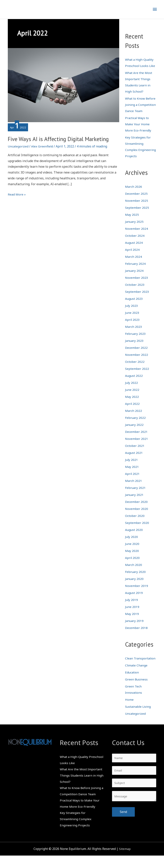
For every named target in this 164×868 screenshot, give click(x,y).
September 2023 (137, 298)
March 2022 (134, 417)
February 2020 (136, 578)
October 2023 (135, 291)
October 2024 (135, 242)
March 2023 (134, 333)
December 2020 (136, 508)
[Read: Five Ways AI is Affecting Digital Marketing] (63, 85)
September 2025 (137, 214)
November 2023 (137, 284)
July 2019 (132, 606)
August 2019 (134, 599)
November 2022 (137, 361)
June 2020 (132, 550)
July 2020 (132, 543)
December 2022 (136, 354)
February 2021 (136, 494)
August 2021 (134, 459)
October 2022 (135, 368)
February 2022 (136, 424)
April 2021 (133, 480)
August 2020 (134, 536)
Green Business (137, 692)
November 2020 (137, 515)
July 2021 (132, 466)
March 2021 (134, 487)
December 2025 (136, 200)
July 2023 (132, 312)
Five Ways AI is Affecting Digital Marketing (50, 143)
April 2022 (133, 410)
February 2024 (136, 270)
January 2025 (135, 228)
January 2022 (135, 431)
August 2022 (134, 382)
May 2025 (132, 221)
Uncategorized (18, 155)
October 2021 (135, 452)
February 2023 (136, 340)
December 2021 (136, 438)
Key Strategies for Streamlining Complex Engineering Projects (76, 831)
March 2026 (134, 193)
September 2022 (137, 375)
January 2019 (135, 627)
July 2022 (132, 389)
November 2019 (137, 592)
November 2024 (137, 235)
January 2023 (135, 347)
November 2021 (137, 445)
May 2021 (132, 473)
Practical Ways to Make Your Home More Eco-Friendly (138, 130)
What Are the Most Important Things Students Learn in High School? (81, 788)
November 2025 (137, 207)
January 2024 (135, 277)
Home (129, 712)
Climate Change (137, 678)
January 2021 (135, 501)
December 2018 (136, 634)
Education (132, 685)
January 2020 (135, 585)
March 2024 (134, 263)
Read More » (17, 203)
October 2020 (135, 522)
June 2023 (132, 319)
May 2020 (132, 557)
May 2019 (132, 620)
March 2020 (134, 571)
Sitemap (125, 861)
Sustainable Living (139, 719)
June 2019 (132, 613)
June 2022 (132, 396)
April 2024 (133, 256)
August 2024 (134, 249)
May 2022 (132, 403)
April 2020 (133, 564)
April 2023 (133, 326)
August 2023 (134, 305)
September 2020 (137, 529)
